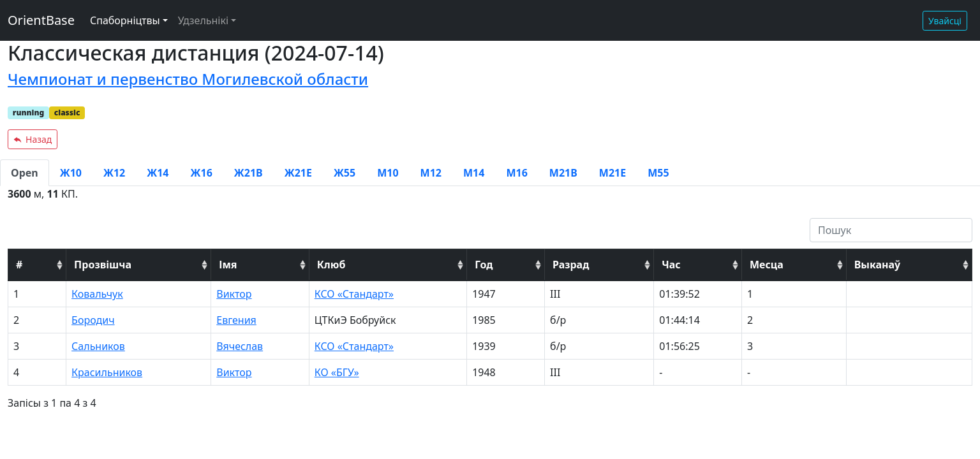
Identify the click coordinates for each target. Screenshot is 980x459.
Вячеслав (240, 346)
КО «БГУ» (337, 372)
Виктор (234, 294)
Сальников (98, 346)
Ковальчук (97, 294)
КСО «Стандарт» (354, 294)
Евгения (236, 320)
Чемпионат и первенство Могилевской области (188, 79)
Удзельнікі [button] (203, 20)
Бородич (93, 320)
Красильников (107, 372)
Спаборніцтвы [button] (125, 20)
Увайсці (945, 21)
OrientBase (41, 20)
